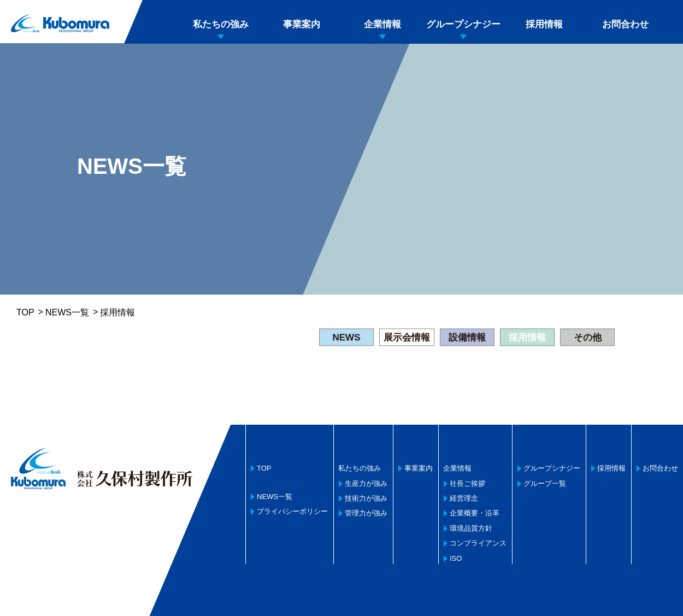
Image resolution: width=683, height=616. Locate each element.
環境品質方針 (471, 528)
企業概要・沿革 (475, 513)
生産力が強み (366, 483)
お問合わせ (625, 24)
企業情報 (382, 24)
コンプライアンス (478, 543)
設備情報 (467, 338)
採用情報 (544, 24)
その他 (588, 338)
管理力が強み (366, 513)
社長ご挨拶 (467, 483)
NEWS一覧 (67, 312)
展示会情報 (407, 338)
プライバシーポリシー (292, 511)
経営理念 (464, 498)
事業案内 (302, 24)
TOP (25, 312)
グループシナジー (463, 24)
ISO (456, 558)
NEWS (347, 338)
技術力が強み (366, 498)
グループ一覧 (545, 483)
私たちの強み (221, 24)
